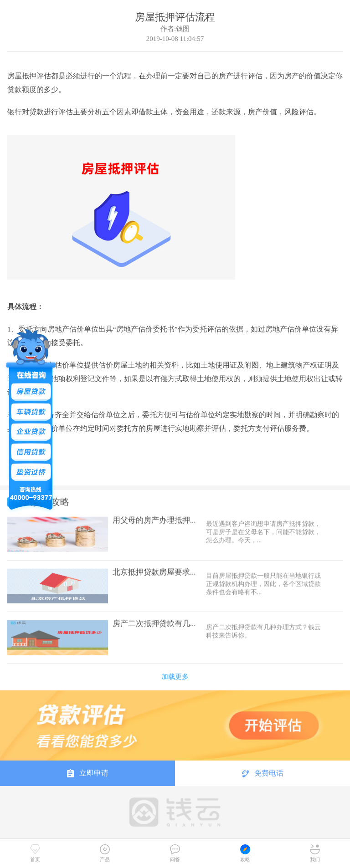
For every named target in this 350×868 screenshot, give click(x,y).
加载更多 (175, 672)
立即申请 (88, 773)
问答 (175, 853)
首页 (35, 853)
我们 (315, 853)
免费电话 (263, 773)
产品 (105, 853)
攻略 (245, 853)
